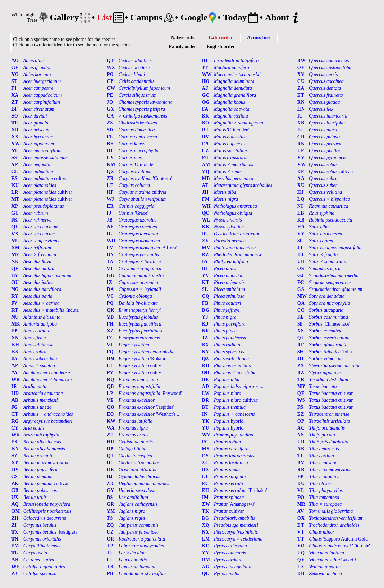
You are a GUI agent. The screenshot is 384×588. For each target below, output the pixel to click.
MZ (15, 255)
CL (15, 171)
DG (206, 310)
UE (301, 151)
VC (110, 296)
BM (111, 359)
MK (16, 324)
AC (301, 428)
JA (14, 359)
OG (206, 102)
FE (300, 317)
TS (110, 518)
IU (300, 116)
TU (110, 553)
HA (301, 227)
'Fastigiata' (51, 532)
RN (301, 102)
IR (14, 386)
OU (15, 282)
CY (15, 428)
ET (301, 95)
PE (110, 95)
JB (110, 220)
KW (111, 421)
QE (15, 269)
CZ (205, 151)
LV (110, 248)
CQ (206, 296)
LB (301, 213)
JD (300, 359)
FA (205, 109)
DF (301, 171)
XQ (206, 525)
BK (206, 116)
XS (300, 331)
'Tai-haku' (240, 490)
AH (15, 560)
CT (15, 414)
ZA (301, 88)
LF (110, 185)
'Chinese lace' (330, 324)
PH (205, 158)
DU (301, 483)
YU (206, 428)
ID (110, 151)
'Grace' (133, 213)
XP (15, 206)
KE (206, 546)
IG (205, 234)
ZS (110, 123)
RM (206, 560)
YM (111, 511)
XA (15, 95)
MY (301, 386)
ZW (206, 504)
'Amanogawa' (235, 504)
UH (301, 262)
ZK (15, 483)
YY (206, 553)
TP (110, 546)
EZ (301, 414)
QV (301, 560)
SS (14, 158)
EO (110, 414)
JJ (300, 248)
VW (302, 165)
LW (206, 393)
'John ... (333, 352)
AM (206, 165)
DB (301, 574)
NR (206, 331)
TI (300, 456)
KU (15, 185)
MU (15, 241)
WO (111, 241)
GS (301, 289)
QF (301, 393)
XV (301, 74)
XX (15, 137)
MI (15, 151)
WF (15, 567)
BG (206, 518)
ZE (110, 435)
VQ (206, 171)
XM (15, 248)
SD (110, 130)
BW (301, 60)
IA (205, 262)
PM (15, 546)
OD (206, 373)
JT (205, 67)
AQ (15, 504)
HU (110, 442)
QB (110, 386)
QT (110, 60)
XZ (110, 331)
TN (15, 539)
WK (16, 435)
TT (301, 539)
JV (14, 303)
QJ (110, 456)
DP (110, 449)
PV (110, 373)
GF (15, 67)
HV (15, 470)
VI (110, 269)
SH (301, 352)
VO (301, 546)
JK (15, 220)
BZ (301, 373)
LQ (301, 199)
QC (206, 213)
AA (301, 178)
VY (301, 234)
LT (205, 477)
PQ (110, 303)
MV (206, 248)
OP (301, 421)
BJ (110, 477)
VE (110, 400)
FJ (300, 130)
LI (109, 366)
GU (15, 213)
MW (302, 296)
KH (15, 345)
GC (206, 95)
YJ (205, 317)
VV (301, 158)
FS (300, 407)
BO (206, 123)
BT (205, 407)
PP (14, 331)
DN (110, 255)
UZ (110, 532)
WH (206, 206)
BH (110, 144)
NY (206, 352)
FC (301, 282)
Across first (259, 38)
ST (14, 81)
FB (205, 303)
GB (15, 490)
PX (301, 366)
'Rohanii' (143, 359)
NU (15, 317)
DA (110, 289)
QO (111, 407)
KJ (205, 324)
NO (15, 289)
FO (301, 497)
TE (15, 123)
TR (301, 379)
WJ (110, 199)
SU (300, 241)
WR (16, 379)
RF (301, 345)
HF (110, 192)
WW (207, 74)
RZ (205, 255)
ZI (14, 525)
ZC (205, 463)
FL (110, 137)
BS (110, 497)
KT (206, 282)
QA (301, 303)
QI (14, 227)
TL (15, 553)
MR (301, 504)
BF (15, 109)
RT (15, 310)
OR (110, 539)
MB (206, 178)
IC (110, 463)
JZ (205, 338)
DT (301, 525)
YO (15, 74)
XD (15, 130)
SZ (14, 456)
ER (110, 206)
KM (111, 165)
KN (15, 449)
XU (301, 185)
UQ (301, 553)
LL (110, 560)
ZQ (110, 525)
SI (300, 324)
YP (15, 165)
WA (111, 428)
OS (301, 269)
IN (205, 414)
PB (110, 574)
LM (206, 539)
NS (300, 435)
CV (110, 158)
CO (301, 310)
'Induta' (51, 310)
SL (205, 289)
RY (15, 296)
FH (110, 324)
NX (206, 532)
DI (205, 60)
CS (15, 477)
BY (15, 275)
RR (301, 470)
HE (110, 470)
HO (206, 81)
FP (300, 477)
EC (205, 483)
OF (301, 67)
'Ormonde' (136, 165)
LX (301, 567)
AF (110, 227)
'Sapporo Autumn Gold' (339, 539)
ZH (15, 518)
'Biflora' (148, 248)
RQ (110, 379)
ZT (15, 102)
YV (206, 275)
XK (15, 262)
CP (110, 81)
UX (15, 497)
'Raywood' (150, 393)
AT (205, 185)
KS (15, 352)
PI (14, 88)
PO (110, 74)
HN (301, 109)
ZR (110, 178)
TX (15, 532)
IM (205, 497)
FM (206, 199)
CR (301, 137)
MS (206, 449)
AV (300, 511)
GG (111, 275)
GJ (300, 275)
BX (205, 345)
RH (206, 366)
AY (15, 373)
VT (301, 532)
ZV (205, 241)
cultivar (331, 171)
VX (15, 234)
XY (15, 463)
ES (14, 178)
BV (301, 463)
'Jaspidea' (146, 407)
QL (206, 574)
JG (15, 407)
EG (110, 338)
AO (15, 60)
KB (301, 220)
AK (301, 449)
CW (111, 88)
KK (206, 227)
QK (111, 310)
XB (301, 123)
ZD (110, 483)
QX (110, 171)
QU (301, 338)
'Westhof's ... (150, 414)
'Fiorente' (340, 546)
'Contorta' (145, 178)
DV (206, 137)
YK (206, 421)
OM (16, 511)
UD (301, 442)
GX (110, 109)
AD (206, 386)
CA (110, 116)
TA (110, 262)
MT (15, 199)
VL (301, 490)
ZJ (14, 574)
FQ (110, 352)
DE (205, 379)
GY (110, 490)
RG (15, 421)
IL (109, 234)
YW (16, 144)
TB (110, 567)
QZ (206, 359)
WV (206, 435)
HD (15, 393)
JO (110, 102)
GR (110, 504)
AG (206, 567)
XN (15, 338)
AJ (205, 88)
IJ (109, 213)
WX (111, 67)
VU (110, 345)
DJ (300, 255)
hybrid (229, 421)
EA (205, 144)
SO (15, 116)
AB (15, 400)
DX (206, 470)
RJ (205, 130)
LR (15, 192)
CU (301, 81)
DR (206, 400)
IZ (109, 282)
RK (301, 144)
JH (205, 192)
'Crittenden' (232, 130)
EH (206, 490)
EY (205, 456)
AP (15, 366)
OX (301, 518)
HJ (300, 192)
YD (110, 317)
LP (110, 393)
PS (14, 442)
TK (206, 511)
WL (206, 220)
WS (301, 400)
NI (300, 206)
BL (205, 269)
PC (205, 442)
